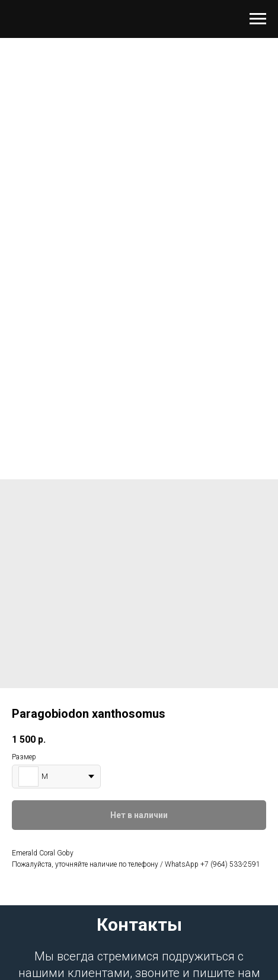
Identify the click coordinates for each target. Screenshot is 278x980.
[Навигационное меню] (258, 19)
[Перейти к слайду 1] (139, 432)
